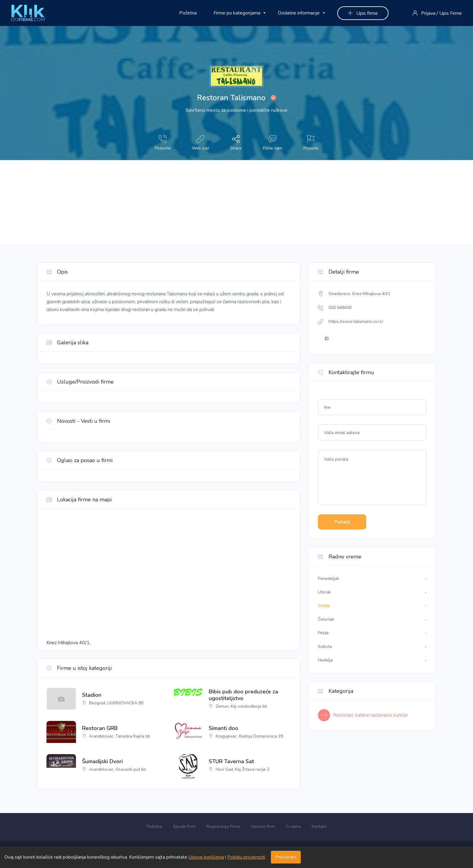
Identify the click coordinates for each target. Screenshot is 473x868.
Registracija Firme (223, 826)
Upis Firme (451, 13)
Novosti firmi (263, 826)
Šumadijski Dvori (102, 762)
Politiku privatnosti (246, 857)
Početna (188, 13)
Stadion (92, 695)
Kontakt (319, 826)
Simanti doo (224, 728)
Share (236, 143)
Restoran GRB (100, 728)
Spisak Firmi (184, 826)
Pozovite (163, 143)
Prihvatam (286, 857)
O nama (293, 826)
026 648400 (340, 308)
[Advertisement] (181, 202)
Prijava (428, 13)
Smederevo (339, 294)
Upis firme (363, 13)
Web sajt (200, 143)
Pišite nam (273, 143)
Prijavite (311, 143)
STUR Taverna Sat (231, 762)
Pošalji (342, 522)
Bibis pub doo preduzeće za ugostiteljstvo (243, 695)
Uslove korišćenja (206, 857)
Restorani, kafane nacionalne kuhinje (370, 715)
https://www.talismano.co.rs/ (356, 321)
